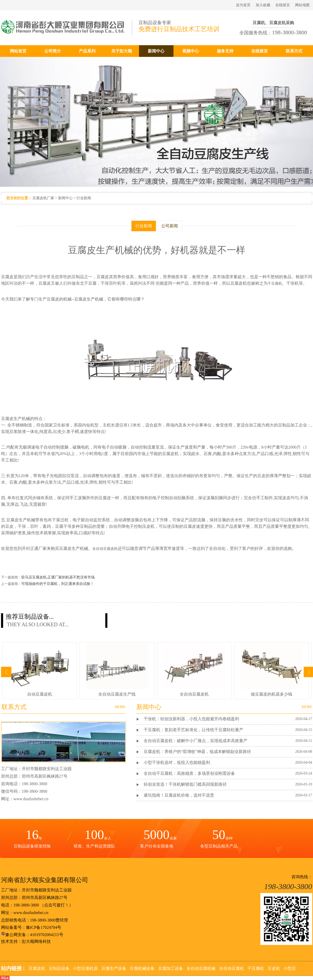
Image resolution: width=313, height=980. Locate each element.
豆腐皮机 (37, 968)
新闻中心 (156, 51)
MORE (307, 707)
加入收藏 (263, 5)
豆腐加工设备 (171, 968)
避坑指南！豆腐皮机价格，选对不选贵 (179, 795)
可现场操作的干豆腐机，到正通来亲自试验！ (58, 584)
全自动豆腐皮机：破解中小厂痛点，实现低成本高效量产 (196, 741)
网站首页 (18, 51)
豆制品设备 (59, 968)
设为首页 (243, 5)
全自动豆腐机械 (201, 968)
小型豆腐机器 (85, 968)
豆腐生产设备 (114, 968)
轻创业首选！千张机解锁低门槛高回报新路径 (185, 784)
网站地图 (302, 5)
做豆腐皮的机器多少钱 (272, 694)
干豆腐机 (275, 284)
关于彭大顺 (122, 51)
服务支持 (225, 51)
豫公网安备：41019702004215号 (32, 935)
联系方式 (294, 51)
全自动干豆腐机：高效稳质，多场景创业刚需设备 (189, 773)
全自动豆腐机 (232, 968)
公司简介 (53, 51)
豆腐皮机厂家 (43, 198)
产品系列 (87, 51)
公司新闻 (170, 226)
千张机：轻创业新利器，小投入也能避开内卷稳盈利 (191, 719)
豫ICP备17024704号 (44, 927)
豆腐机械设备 (142, 968)
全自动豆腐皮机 (105, 549)
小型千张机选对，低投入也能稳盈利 (177, 762)
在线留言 (283, 5)
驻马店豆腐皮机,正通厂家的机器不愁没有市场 (58, 577)
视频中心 (191, 51)
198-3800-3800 (26, 905)
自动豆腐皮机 (40, 694)
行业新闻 (84, 198)
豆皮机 (274, 968)
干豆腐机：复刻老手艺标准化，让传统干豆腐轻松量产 (193, 730)
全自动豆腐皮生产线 (117, 694)
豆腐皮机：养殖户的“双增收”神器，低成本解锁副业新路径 (197, 752)
